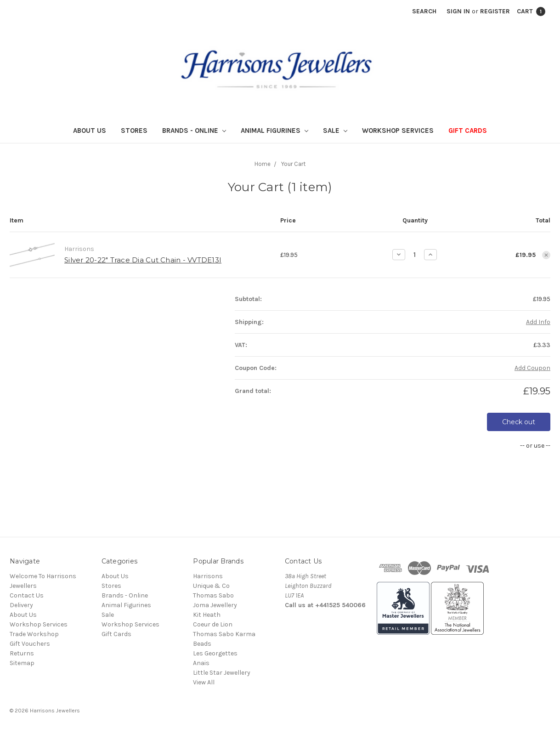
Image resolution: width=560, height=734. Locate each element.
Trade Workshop (34, 634)
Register (495, 11)
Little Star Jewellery (222, 673)
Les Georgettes (215, 653)
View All (204, 682)
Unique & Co (211, 586)
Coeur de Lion (213, 624)
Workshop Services (398, 131)
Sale (335, 131)
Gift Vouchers (30, 644)
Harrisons (208, 576)
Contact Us (27, 595)
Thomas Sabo (213, 595)
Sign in (458, 11)
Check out (519, 422)
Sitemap (22, 663)
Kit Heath (207, 615)
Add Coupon (532, 368)
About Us (90, 131)
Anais (201, 663)
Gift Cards (468, 131)
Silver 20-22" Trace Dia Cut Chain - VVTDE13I (143, 260)
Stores (134, 131)
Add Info (538, 322)
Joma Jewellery (215, 605)
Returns (22, 653)
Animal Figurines (274, 131)
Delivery (21, 605)
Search (424, 11)
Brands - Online (194, 131)
